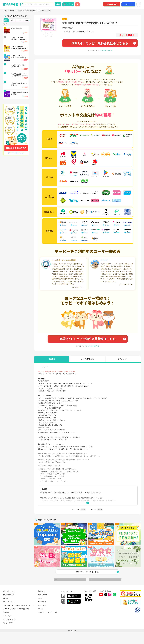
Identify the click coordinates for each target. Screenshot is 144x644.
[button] (3, 20)
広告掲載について (9, 591)
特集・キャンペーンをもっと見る (88, 572)
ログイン (128, 4)
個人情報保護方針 (9, 595)
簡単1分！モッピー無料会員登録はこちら (100, 43)
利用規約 (6, 598)
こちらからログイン (105, 50)
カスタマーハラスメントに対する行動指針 (16, 609)
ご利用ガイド (7, 616)
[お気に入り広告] (77, 4)
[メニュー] (139, 4)
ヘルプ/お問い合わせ (10, 619)
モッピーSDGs (8, 623)
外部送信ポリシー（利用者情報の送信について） (19, 605)
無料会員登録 (112, 4)
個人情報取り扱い (9, 602)
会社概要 (6, 612)
